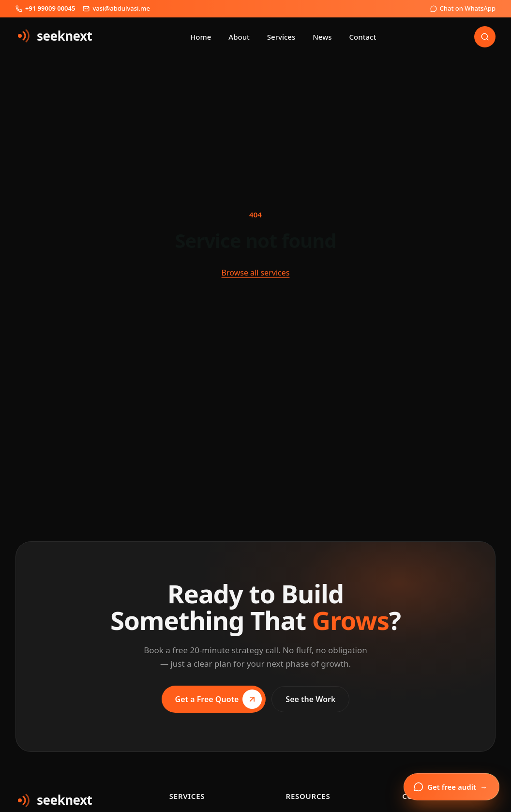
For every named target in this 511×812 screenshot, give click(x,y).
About (239, 37)
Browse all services (256, 273)
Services (281, 37)
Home (201, 37)
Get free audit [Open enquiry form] (451, 787)
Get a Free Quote (219, 699)
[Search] (485, 37)
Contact (363, 37)
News (322, 37)
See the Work (310, 699)
